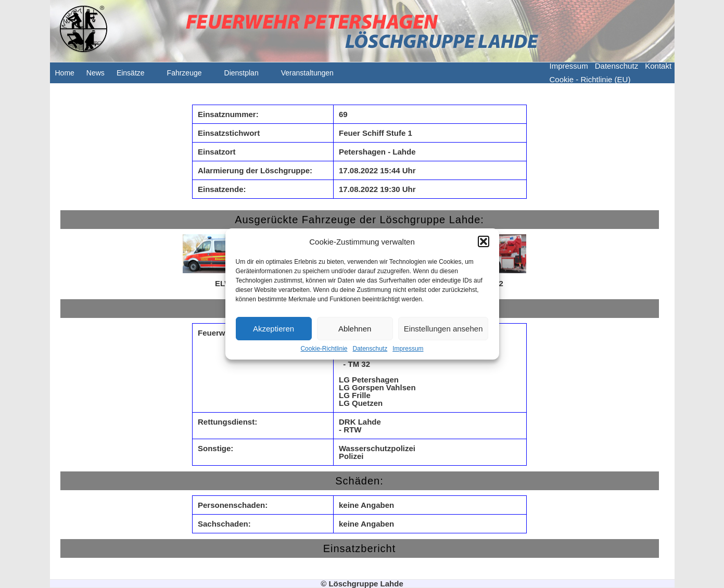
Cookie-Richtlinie (324, 349)
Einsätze (136, 76)
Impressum (408, 349)
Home (65, 73)
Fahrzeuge (190, 76)
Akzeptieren (274, 329)
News (96, 73)
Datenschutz (370, 349)
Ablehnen (355, 329)
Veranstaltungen (313, 76)
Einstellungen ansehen (443, 329)
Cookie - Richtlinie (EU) (590, 79)
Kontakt (658, 66)
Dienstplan (247, 76)
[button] (484, 241)
